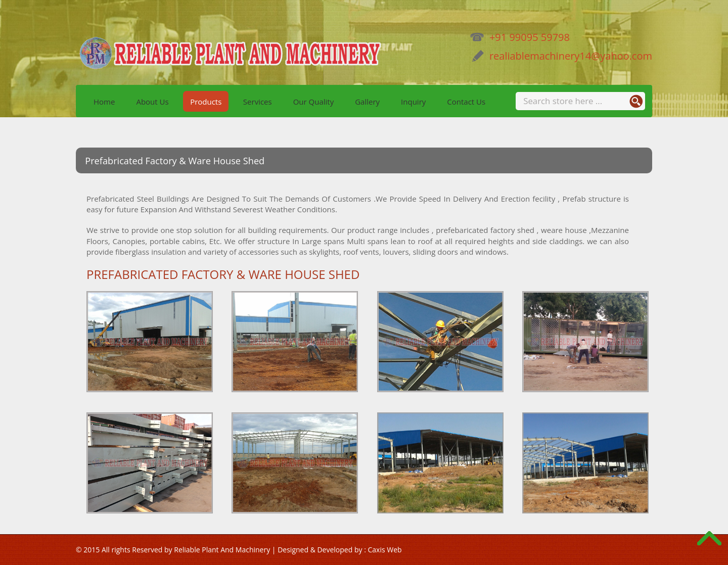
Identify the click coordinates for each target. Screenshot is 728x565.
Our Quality (314, 101)
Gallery (367, 101)
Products (206, 101)
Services (258, 101)
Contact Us (466, 101)
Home (104, 101)
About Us (152, 101)
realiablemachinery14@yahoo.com (561, 56)
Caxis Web (384, 550)
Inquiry (413, 101)
